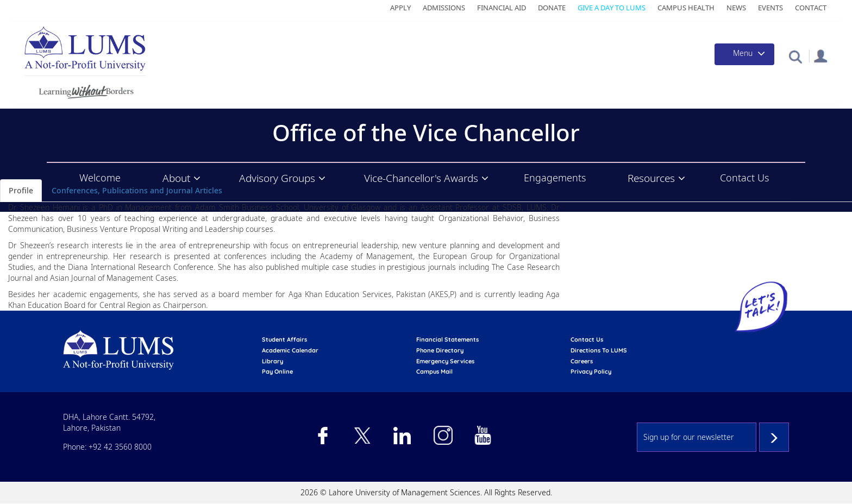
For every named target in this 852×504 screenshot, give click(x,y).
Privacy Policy (591, 371)
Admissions (444, 8)
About (176, 178)
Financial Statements (447, 339)
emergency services (445, 361)
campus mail (434, 371)
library (272, 361)
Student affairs (284, 339)
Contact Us (744, 178)
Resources (651, 178)
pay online (277, 371)
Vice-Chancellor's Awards (421, 178)
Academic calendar (290, 350)
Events (770, 8)
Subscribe (774, 437)
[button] (795, 56)
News (736, 8)
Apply (400, 8)
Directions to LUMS (599, 350)
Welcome (100, 178)
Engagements (555, 178)
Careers (582, 361)
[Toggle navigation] (744, 54)
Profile (21, 190)
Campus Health (686, 8)
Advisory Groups (277, 178)
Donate (552, 8)
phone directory (440, 350)
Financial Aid (502, 8)
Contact (811, 8)
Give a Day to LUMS (612, 8)
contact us (587, 339)
